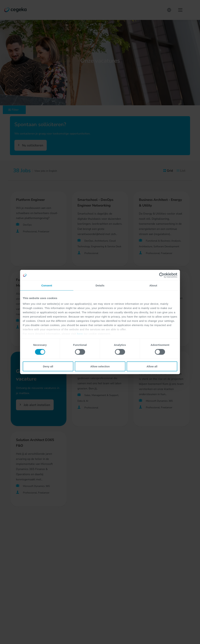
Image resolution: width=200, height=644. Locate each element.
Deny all (48, 366)
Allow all (152, 366)
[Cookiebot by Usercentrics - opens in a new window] (162, 275)
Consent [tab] (47, 285)
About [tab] (153, 285)
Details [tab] (100, 285)
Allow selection (100, 366)
